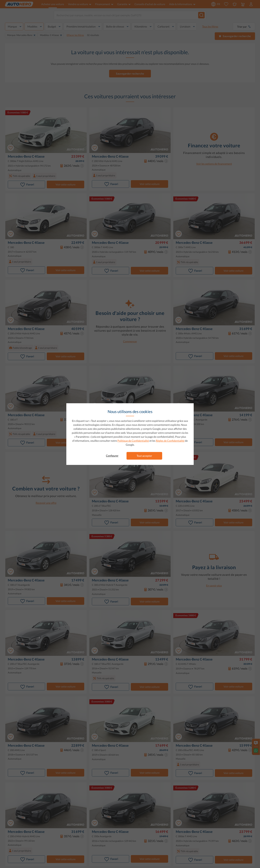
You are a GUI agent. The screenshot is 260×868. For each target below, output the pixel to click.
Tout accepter (144, 456)
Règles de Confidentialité (170, 441)
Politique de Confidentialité (133, 441)
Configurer (112, 456)
